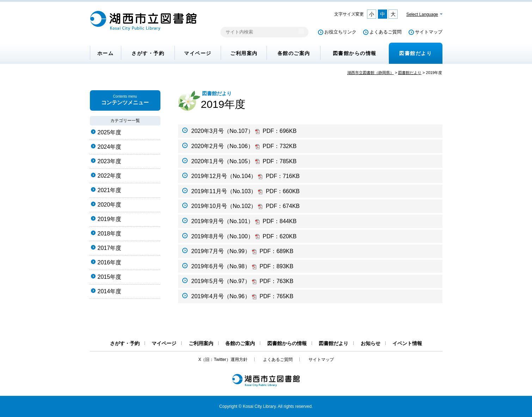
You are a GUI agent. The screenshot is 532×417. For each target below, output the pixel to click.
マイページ (198, 53)
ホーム (106, 53)
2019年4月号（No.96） (243, 296)
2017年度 (110, 248)
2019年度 (110, 219)
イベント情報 (407, 343)
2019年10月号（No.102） (246, 206)
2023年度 (110, 161)
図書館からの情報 (355, 53)
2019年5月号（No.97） (243, 281)
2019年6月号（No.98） (243, 266)
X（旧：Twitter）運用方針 (223, 360)
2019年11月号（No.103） (246, 191)
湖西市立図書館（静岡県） (371, 73)
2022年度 (110, 176)
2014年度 (110, 291)
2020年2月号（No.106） (244, 146)
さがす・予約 (148, 53)
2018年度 (110, 234)
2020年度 (110, 205)
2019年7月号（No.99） (243, 251)
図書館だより (415, 53)
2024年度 (110, 147)
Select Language (422, 14)
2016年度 (110, 262)
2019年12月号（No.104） (246, 176)
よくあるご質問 (386, 32)
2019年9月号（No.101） (244, 221)
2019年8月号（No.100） (244, 236)
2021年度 (110, 190)
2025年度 (110, 132)
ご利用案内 (244, 53)
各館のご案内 (294, 53)
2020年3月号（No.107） (244, 131)
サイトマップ (429, 32)
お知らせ (371, 343)
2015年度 (110, 277)
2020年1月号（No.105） (244, 161)
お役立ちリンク (340, 32)
